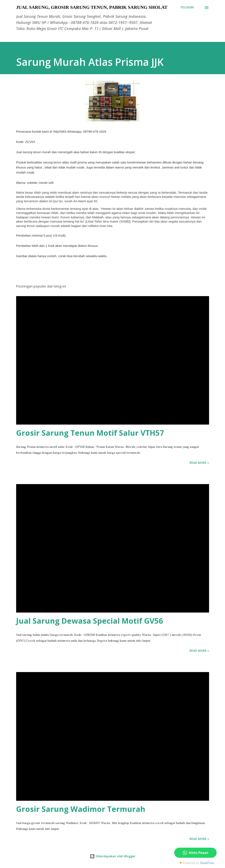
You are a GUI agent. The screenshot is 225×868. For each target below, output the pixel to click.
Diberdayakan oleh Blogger (113, 856)
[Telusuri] (187, 7)
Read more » (199, 463)
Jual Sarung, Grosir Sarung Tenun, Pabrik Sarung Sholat (92, 7)
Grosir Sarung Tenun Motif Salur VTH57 (90, 433)
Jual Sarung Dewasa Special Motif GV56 (90, 621)
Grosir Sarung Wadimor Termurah (81, 809)
